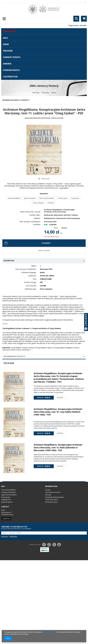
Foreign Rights (11, 70)
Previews (8, 51)
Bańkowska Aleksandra (53, 215)
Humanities (45, 93)
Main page (36, 93)
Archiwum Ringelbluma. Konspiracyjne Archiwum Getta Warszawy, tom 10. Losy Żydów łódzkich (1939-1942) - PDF (58, 412)
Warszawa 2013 (50, 222)
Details (60, 398)
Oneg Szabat (75, 198)
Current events (12, 57)
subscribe (4, 536)
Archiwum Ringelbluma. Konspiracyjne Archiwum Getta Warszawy (59, 211)
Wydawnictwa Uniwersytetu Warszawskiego (62, 218)
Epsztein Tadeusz (71, 215)
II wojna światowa (38, 203)
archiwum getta (62, 198)
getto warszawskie (30, 198)
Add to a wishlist (44, 250)
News (6, 44)
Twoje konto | (74, 25)
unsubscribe (13, 536)
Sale (5, 38)
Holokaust (51, 203)
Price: (56, 228)
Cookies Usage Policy (49, 632)
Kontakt (83, 25)
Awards (7, 64)
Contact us (6, 519)
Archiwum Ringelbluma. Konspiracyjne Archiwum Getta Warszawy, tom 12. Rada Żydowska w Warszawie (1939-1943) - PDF (58, 447)
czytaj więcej (64, 188)
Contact (5, 507)
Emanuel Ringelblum (14, 198)
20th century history (44, 86)
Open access (10, 31)
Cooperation (10, 77)
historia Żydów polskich (47, 198)
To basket (46, 243)
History (54, 93)
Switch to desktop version (44, 557)
